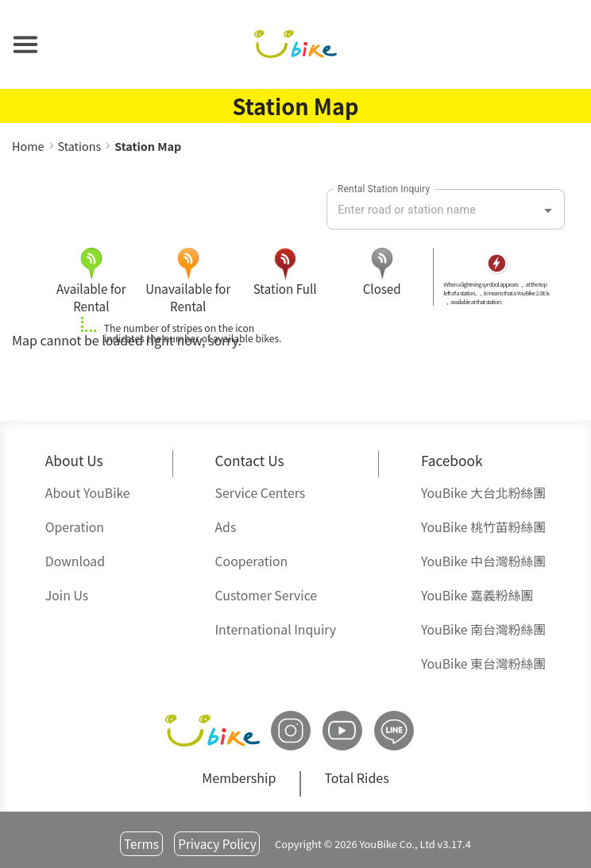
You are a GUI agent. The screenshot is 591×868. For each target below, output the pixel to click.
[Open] (548, 210)
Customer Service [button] (266, 595)
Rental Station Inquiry (384, 189)
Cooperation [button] (251, 561)
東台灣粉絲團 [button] (483, 664)
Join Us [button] (67, 595)
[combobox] (434, 210)
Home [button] (28, 146)
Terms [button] (141, 843)
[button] (25, 44)
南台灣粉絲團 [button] (483, 629)
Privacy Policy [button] (217, 843)
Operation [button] (75, 527)
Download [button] (75, 561)
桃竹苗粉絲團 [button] (483, 527)
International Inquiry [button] (275, 629)
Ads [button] (225, 527)
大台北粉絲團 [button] (483, 493)
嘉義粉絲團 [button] (477, 595)
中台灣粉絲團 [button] (483, 561)
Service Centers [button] (260, 493)
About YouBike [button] (88, 493)
